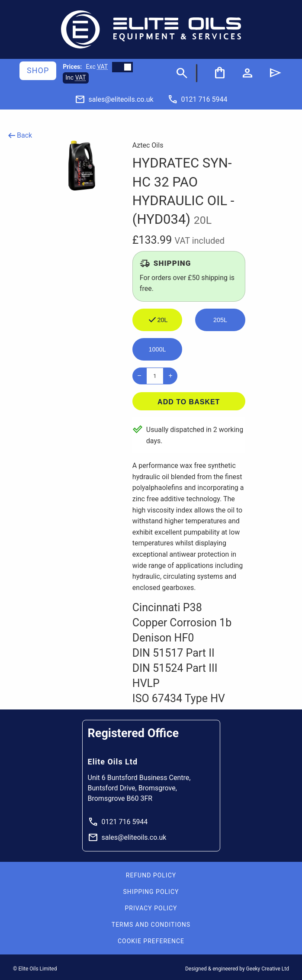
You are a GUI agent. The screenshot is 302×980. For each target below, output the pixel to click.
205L (220, 320)
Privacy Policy (151, 908)
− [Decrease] (139, 376)
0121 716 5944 (118, 822)
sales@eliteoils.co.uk (127, 838)
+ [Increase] (170, 376)
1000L (157, 349)
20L (157, 320)
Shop (38, 70)
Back (19, 135)
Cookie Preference (151, 941)
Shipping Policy (151, 892)
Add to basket (189, 402)
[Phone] (198, 99)
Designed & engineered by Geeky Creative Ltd (237, 969)
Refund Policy (151, 875)
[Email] (114, 99)
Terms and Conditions (151, 925)
